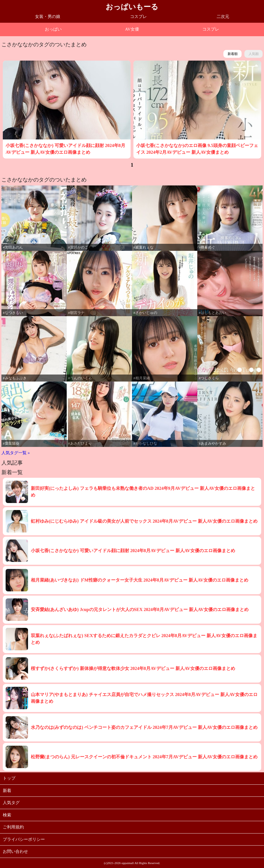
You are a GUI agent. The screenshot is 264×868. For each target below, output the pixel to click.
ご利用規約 (13, 827)
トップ (9, 778)
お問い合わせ (15, 851)
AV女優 (132, 29)
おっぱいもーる (132, 7)
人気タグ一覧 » (16, 453)
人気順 (254, 54)
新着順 (233, 54)
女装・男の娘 (48, 17)
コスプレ (138, 17)
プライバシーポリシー (24, 839)
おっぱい (53, 29)
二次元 (223, 17)
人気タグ (11, 803)
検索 (7, 815)
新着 (7, 791)
